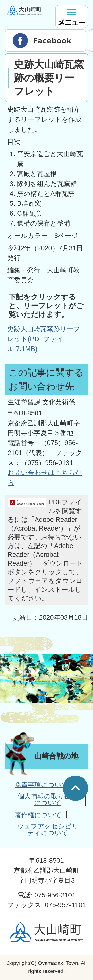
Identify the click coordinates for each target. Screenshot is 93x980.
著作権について (38, 815)
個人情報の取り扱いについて (48, 799)
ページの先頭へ (75, 788)
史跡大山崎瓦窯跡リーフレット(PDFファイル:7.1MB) (44, 339)
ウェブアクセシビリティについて (48, 829)
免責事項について (41, 785)
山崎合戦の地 (56, 756)
